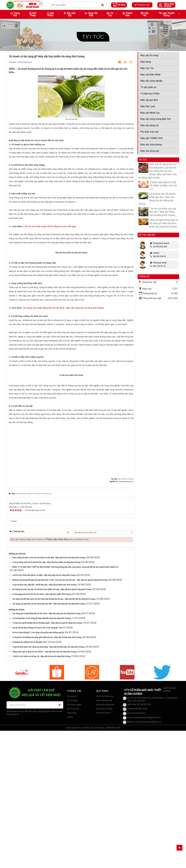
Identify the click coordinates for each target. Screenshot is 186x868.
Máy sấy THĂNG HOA (151, 138)
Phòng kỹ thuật (160, 263)
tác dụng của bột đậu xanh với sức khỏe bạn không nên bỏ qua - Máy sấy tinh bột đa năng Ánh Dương (54, 736)
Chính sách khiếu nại (104, 834)
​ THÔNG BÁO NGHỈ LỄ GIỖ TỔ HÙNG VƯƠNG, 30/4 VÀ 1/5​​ (163, 186)
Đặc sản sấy (70, 14)
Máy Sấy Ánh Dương (126, 616)
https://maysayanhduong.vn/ (149, 859)
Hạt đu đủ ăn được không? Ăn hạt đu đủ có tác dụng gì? (35, 765)
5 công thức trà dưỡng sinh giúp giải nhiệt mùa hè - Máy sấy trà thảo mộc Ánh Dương (47, 775)
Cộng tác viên (142, 5)
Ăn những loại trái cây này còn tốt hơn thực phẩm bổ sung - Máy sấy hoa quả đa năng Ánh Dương (52, 727)
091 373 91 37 (158, 266)
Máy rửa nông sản (150, 151)
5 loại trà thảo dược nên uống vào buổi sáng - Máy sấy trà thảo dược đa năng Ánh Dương (48, 784)
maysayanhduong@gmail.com (147, 855)
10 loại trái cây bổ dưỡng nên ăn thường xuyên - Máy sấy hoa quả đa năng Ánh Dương (47, 760)
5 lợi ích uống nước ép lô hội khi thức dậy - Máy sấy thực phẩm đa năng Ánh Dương (46, 700)
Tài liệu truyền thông (167, 14)
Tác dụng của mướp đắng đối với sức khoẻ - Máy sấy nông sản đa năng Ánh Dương (46, 751)
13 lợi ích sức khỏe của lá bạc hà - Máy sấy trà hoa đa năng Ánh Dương (41, 794)
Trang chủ (15, 14)
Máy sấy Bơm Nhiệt (150, 75)
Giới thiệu (33, 14)
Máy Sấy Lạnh (148, 106)
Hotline (156, 253)
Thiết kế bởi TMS (113, 865)
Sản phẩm (50, 14)
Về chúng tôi (72, 834)
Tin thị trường (72, 838)
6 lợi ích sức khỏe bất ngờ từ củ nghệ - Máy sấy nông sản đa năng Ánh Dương (44, 713)
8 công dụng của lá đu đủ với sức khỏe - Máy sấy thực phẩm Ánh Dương (42, 732)
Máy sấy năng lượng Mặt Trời (155, 119)
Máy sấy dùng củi (149, 125)
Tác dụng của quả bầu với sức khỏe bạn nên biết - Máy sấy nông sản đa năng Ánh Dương (49, 741)
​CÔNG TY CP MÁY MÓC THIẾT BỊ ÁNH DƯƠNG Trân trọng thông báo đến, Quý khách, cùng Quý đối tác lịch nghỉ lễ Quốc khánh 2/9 (65, 704)
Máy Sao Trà (147, 68)
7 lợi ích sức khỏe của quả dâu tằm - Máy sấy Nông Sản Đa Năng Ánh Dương (163, 212)
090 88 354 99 (158, 256)
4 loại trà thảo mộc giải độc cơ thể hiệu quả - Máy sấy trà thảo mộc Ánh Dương (44, 722)
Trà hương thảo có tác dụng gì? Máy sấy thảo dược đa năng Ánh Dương (41, 756)
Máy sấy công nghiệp (151, 81)
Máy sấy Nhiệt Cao (150, 113)
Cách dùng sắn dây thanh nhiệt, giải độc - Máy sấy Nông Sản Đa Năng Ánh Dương (157, 199)
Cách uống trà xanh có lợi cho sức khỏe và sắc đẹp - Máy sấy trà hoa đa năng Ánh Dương (49, 695)
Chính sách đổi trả (103, 850)
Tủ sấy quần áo (148, 87)
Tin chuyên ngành (74, 842)
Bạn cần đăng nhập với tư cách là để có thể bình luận (50, 677)
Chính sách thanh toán (105, 842)
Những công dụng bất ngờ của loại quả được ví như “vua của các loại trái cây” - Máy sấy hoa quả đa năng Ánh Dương (60, 717)
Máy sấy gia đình (149, 100)
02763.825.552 (159, 247)
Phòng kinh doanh (161, 243)
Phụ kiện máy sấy (149, 132)
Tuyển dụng (72, 850)
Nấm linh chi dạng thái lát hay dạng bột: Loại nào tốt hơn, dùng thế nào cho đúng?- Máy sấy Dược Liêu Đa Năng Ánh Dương (158, 171)
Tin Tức (110, 14)
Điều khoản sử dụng (104, 846)
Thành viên (127, 14)
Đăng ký (168, 6)
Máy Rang (146, 62)
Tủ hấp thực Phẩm (150, 94)
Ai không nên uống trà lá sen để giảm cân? (30, 779)
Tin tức (93, 37)
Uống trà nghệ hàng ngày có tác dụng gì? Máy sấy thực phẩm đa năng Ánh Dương (164, 223)
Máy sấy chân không (151, 145)
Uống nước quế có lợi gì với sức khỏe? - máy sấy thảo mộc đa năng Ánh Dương (44, 789)
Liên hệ (145, 14)
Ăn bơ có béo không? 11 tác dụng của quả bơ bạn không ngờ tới (38, 770)
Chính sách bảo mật (104, 838)
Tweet (13, 658)
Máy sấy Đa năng (149, 55)
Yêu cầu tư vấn (73, 846)
